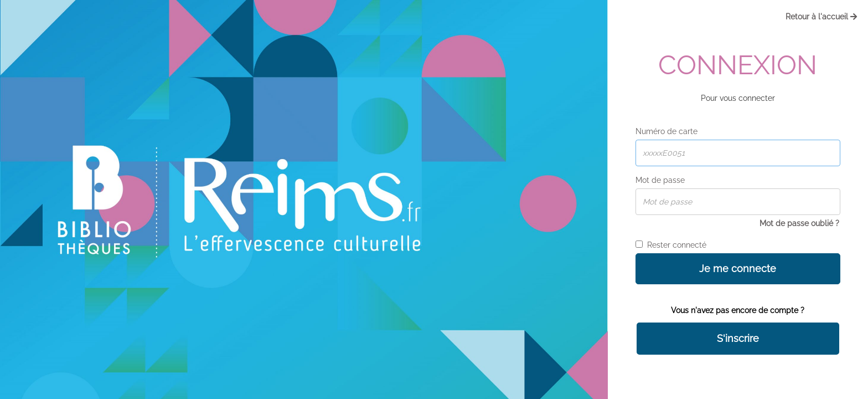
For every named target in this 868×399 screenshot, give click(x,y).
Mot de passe (660, 180)
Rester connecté (671, 245)
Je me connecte (738, 268)
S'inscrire (738, 338)
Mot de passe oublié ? (799, 223)
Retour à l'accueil (821, 17)
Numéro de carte (666, 131)
